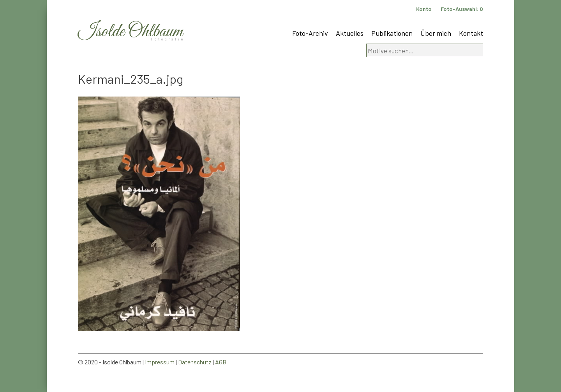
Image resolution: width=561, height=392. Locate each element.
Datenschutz (195, 362)
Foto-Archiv (310, 33)
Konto (424, 9)
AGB (221, 362)
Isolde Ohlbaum (131, 32)
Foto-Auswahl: (462, 9)
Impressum (160, 362)
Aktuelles (350, 33)
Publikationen (392, 33)
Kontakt (471, 33)
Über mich (436, 33)
